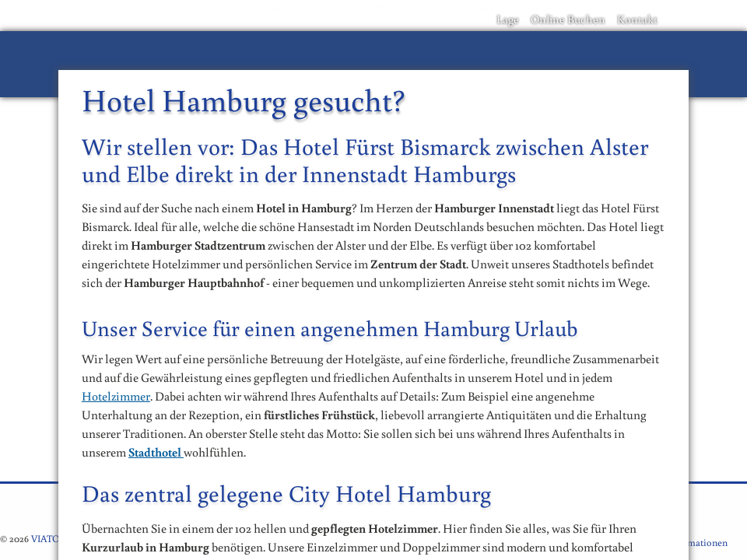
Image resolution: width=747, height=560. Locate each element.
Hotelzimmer (116, 396)
